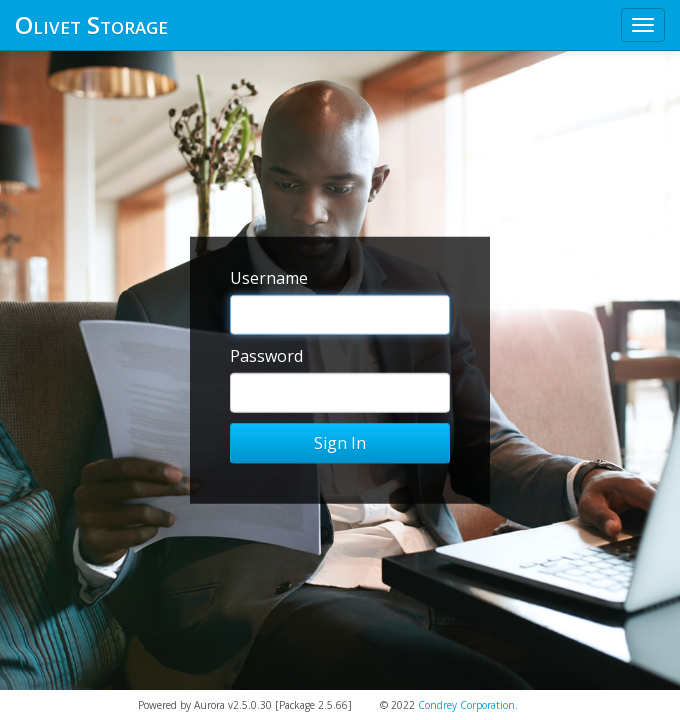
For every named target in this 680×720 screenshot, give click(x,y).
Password (266, 356)
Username (269, 278)
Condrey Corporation (466, 705)
